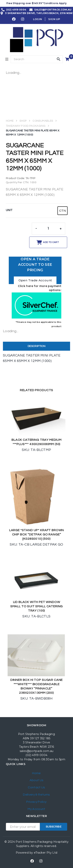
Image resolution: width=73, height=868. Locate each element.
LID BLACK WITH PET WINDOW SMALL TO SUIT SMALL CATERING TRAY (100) (37, 606)
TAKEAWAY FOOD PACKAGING (26, 126)
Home (10, 121)
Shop (23, 121)
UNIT (9, 210)
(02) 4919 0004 (36, 755)
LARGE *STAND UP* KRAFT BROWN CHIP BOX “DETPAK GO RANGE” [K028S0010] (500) (37, 534)
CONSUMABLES (43, 121)
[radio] (62, 211)
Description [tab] (36, 346)
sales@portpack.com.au (37, 751)
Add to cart (51, 242)
